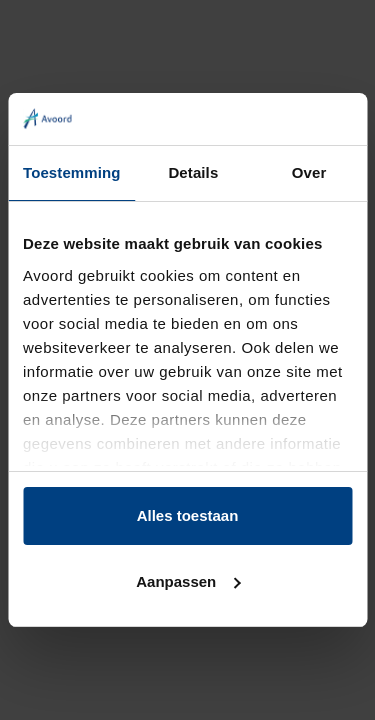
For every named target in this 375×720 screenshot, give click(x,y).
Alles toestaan (188, 515)
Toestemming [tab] (72, 172)
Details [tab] (193, 172)
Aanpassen (188, 581)
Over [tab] (309, 172)
